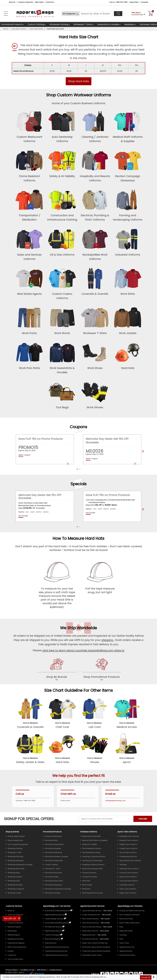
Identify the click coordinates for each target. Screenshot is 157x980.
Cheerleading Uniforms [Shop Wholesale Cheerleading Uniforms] (128, 857)
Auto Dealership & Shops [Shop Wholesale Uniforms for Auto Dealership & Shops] (91, 852)
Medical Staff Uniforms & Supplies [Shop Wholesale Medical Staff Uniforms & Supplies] (95, 840)
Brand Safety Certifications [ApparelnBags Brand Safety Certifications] (130, 923)
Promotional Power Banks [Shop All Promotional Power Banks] (54, 844)
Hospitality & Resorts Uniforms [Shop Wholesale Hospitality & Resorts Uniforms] (93, 865)
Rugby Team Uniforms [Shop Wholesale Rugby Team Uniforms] (128, 893)
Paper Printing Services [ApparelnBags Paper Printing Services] (53, 931)
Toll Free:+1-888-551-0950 (25, 801)
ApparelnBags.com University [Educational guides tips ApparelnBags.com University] (130, 906)
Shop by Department (15, 840)
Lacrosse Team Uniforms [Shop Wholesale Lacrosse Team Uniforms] (129, 873)
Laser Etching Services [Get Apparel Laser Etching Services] (90, 923)
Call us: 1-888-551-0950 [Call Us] (118, 2)
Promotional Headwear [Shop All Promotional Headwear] (53, 885)
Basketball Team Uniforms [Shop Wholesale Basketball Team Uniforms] (129, 836)
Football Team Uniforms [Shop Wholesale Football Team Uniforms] (128, 848)
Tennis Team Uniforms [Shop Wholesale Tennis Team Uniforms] (128, 889)
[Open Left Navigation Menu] (6, 14)
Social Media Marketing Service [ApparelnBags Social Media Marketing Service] (57, 923)
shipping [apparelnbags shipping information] (108, 640)
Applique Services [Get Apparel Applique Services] (89, 935)
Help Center (39, 2)
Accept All (146, 977)
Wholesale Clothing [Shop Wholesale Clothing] (15, 848)
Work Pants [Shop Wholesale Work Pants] (86, 889)
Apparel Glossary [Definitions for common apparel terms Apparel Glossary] (126, 951)
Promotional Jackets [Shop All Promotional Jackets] (53, 893)
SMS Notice (42, 970)
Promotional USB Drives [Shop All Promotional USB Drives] (53, 852)
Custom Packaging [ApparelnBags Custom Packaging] (52, 935)
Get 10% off (10, 919)
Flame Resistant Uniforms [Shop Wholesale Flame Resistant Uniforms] (92, 848)
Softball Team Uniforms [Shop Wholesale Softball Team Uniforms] (128, 844)
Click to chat (65, 801)
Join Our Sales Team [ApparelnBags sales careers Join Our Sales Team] (15, 959)
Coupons (78, 427)
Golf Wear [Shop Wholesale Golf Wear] (123, 865)
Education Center (19, 29)
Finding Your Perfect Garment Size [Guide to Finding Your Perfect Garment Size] (132, 911)
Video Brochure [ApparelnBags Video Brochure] (51, 943)
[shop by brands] (57, 669)
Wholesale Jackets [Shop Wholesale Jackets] (15, 877)
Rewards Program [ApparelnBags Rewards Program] (14, 927)
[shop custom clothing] (37, 24)
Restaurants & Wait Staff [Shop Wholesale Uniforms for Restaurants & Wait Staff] (91, 836)
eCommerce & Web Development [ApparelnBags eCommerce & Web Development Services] (57, 911)
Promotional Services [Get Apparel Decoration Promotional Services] (90, 939)
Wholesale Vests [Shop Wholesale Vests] (14, 881)
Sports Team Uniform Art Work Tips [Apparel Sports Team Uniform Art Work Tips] (95, 943)
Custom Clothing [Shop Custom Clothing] (51, 865)
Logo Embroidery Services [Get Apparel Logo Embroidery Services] (92, 911)
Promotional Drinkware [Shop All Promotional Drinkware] (53, 836)
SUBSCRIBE (143, 819)
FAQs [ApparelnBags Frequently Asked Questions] (121, 939)
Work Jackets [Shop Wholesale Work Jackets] (87, 885)
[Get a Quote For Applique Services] (102, 935)
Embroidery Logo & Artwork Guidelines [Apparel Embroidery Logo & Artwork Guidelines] (96, 947)
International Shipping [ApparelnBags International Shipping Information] (16, 943)
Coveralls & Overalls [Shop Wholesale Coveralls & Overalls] (90, 877)
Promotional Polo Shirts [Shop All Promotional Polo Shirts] (53, 873)
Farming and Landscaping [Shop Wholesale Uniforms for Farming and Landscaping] (92, 861)
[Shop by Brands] (12, 832)
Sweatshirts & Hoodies (108, 24)
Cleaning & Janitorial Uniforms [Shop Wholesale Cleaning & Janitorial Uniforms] (94, 857)
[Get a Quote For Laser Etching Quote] (105, 923)
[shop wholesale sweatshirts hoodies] (110, 24)
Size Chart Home (36, 29)
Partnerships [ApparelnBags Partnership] (12, 931)
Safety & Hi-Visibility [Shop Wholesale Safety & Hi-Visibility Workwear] (90, 844)
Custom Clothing (36, 24)
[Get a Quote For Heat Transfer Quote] (105, 919)
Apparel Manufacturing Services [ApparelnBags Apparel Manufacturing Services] (57, 947)
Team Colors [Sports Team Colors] (124, 943)
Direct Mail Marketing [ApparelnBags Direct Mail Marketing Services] (53, 939)
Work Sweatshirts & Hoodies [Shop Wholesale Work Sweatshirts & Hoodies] (93, 893)
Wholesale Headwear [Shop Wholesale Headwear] (16, 861)
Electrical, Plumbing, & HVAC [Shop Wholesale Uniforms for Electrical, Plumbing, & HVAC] (93, 869)
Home (5, 29)
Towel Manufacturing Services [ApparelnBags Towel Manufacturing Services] (56, 951)
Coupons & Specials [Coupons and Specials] (25, 2)
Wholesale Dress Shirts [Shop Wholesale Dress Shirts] (16, 869)
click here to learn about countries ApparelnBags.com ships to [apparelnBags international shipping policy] (83, 650)
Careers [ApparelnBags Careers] (11, 951)
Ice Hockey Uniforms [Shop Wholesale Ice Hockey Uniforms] (127, 885)
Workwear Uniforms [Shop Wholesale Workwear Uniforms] (89, 832)
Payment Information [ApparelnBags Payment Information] (127, 955)
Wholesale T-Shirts (83, 24)
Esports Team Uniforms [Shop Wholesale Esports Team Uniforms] (128, 877)
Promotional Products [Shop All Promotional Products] (52, 832)
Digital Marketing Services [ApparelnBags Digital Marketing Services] (54, 915)
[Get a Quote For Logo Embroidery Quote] (108, 911)
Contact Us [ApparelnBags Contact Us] (12, 955)
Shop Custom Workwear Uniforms (79, 95)
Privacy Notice (12, 970)
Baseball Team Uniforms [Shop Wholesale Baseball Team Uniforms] (129, 840)
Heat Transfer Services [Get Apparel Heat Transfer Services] (90, 919)
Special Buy (134, 2)
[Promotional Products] (13, 24)
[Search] (118, 14)
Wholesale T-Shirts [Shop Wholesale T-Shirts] (15, 852)
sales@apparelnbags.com (115, 801)
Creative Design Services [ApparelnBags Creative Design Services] (54, 919)
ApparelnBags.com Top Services (57, 906)
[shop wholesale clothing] (60, 24)
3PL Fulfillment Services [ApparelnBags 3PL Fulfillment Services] (53, 927)
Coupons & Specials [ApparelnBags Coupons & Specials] (15, 923)
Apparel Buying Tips (127, 947)
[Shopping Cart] (150, 14)
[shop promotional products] (102, 669)
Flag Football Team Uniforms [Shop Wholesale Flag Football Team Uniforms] (130, 861)
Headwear (129, 24)
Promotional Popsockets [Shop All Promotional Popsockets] (54, 861)
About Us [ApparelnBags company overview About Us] (11, 911)
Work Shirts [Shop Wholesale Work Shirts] (86, 881)
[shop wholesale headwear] (131, 24)
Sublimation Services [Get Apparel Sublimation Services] (90, 931)
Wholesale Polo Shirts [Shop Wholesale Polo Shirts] (16, 857)
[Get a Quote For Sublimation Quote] (104, 931)
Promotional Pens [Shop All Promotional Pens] (51, 840)
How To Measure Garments (130, 915)
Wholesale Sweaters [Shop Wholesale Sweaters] (15, 885)
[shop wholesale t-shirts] (84, 24)
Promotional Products (12, 24)
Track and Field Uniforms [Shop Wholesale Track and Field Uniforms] (129, 881)
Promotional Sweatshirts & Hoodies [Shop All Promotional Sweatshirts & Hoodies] (58, 889)
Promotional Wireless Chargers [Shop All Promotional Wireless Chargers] (56, 857)
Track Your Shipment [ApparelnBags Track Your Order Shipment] (15, 915)
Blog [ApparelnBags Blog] (121, 927)
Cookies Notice (55, 970)
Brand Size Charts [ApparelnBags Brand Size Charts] (126, 919)
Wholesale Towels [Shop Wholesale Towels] (14, 893)
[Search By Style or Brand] (97, 14)
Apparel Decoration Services (92, 906)
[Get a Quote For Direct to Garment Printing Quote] (108, 927)
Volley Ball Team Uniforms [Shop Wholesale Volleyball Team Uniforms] (129, 869)
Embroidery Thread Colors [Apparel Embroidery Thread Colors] (92, 955)
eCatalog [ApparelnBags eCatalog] (123, 935)
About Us (12, 2)
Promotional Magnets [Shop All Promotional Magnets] (53, 848)
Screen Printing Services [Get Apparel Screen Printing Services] (91, 915)
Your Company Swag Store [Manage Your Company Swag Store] (18, 844)
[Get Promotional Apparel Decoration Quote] (104, 939)
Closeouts (144, 2)
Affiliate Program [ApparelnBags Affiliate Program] (14, 935)
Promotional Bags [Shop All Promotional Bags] (52, 877)
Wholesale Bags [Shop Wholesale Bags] (14, 873)
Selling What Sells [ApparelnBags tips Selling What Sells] (126, 931)
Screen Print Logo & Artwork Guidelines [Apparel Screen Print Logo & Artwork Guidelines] (96, 951)
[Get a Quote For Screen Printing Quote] (106, 915)
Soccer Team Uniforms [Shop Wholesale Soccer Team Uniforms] (128, 852)
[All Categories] (71, 14)
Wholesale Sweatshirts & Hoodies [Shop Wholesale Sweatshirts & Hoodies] (20, 865)
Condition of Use (27, 970)
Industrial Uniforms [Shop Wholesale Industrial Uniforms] (89, 873)
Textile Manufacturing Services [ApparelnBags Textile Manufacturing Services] (56, 955)
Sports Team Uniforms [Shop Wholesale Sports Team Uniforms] (127, 832)
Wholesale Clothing (59, 24)
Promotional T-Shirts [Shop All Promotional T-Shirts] (53, 869)
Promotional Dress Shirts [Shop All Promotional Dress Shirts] (54, 881)
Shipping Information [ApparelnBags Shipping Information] (16, 939)
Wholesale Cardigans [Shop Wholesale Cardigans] (16, 889)
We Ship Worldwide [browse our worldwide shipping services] (78, 628)
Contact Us (50, 2)
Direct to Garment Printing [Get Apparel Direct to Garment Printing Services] (92, 927)
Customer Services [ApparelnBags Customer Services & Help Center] (14, 906)
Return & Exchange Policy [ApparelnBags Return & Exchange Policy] (17, 947)
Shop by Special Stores (16, 836)
